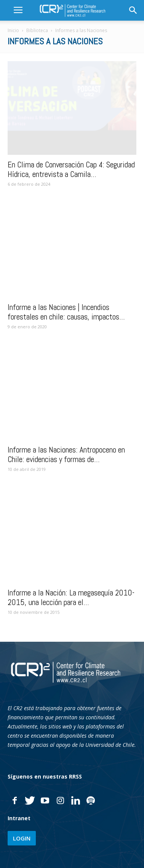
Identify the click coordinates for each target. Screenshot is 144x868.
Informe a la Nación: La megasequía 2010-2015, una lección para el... (71, 597)
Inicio (13, 30)
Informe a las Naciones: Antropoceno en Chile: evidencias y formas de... (66, 454)
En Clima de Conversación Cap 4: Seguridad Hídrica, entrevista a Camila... (71, 169)
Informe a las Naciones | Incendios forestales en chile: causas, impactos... (66, 312)
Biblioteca (37, 30)
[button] (133, 10)
